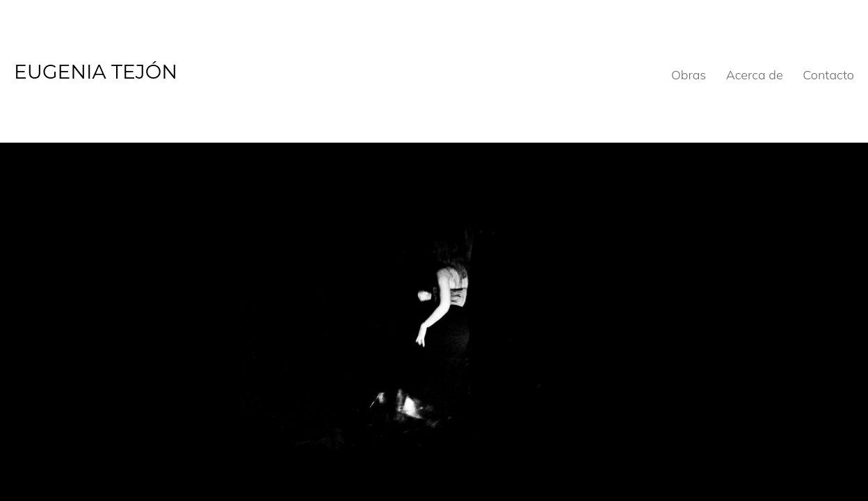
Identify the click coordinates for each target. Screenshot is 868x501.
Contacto (828, 75)
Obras (689, 75)
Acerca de (755, 75)
